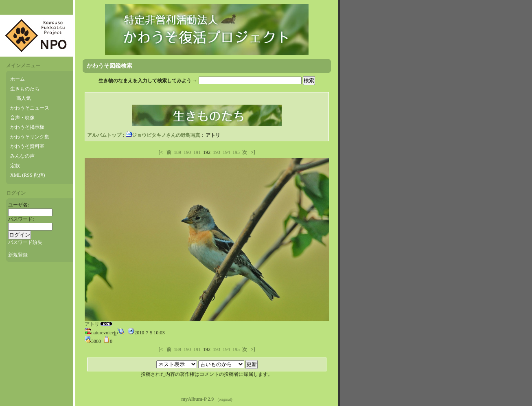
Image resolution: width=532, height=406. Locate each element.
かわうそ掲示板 (27, 127)
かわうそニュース (30, 108)
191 (197, 152)
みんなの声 (22, 156)
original (225, 399)
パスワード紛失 (25, 242)
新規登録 (18, 255)
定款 (15, 166)
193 (217, 152)
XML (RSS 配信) (28, 175)
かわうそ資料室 (27, 146)
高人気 (24, 98)
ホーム (18, 79)
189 (177, 152)
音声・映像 (22, 118)
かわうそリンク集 (30, 137)
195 (236, 152)
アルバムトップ (104, 135)
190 (187, 152)
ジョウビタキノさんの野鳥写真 (163, 135)
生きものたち (25, 89)
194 (226, 152)
